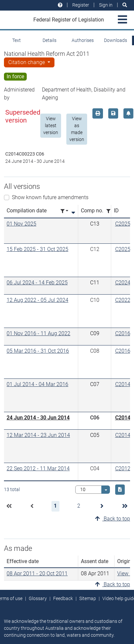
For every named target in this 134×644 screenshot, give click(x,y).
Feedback (63, 598)
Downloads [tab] (116, 40)
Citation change (27, 62)
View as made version (77, 129)
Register (81, 5)
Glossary (38, 598)
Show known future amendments (50, 197)
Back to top (113, 519)
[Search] (125, 5)
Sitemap (88, 598)
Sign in (106, 5)
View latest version (51, 125)
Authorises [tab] (83, 40)
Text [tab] (17, 40)
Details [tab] (50, 40)
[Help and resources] (60, 5)
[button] (9, 506)
